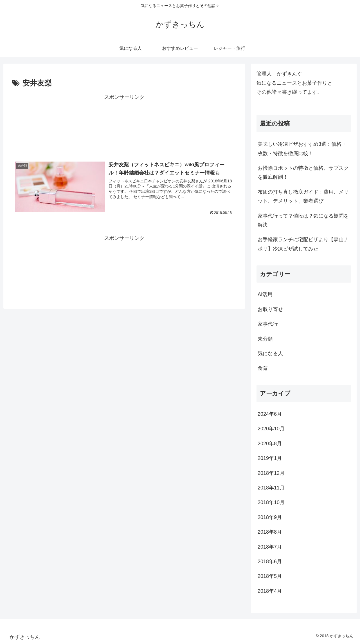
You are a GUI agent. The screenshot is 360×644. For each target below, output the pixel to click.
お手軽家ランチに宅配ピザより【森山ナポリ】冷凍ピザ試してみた (303, 244)
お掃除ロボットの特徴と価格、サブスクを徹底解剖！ (303, 173)
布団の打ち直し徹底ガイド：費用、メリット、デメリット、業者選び (303, 196)
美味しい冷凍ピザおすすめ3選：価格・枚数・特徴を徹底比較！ (302, 149)
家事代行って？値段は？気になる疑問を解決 (303, 220)
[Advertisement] (124, 125)
